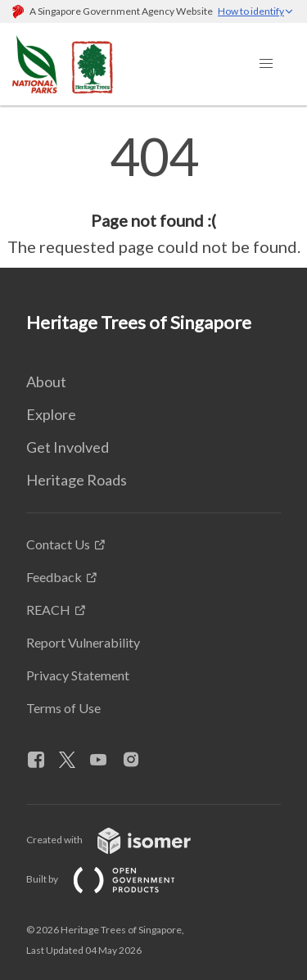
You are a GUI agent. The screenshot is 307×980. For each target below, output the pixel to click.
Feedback (54, 577)
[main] (153, 195)
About (46, 382)
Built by (114, 879)
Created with (122, 840)
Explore (51, 414)
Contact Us (58, 544)
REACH (48, 610)
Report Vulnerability (83, 642)
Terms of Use (63, 708)
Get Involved (68, 447)
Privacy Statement (78, 675)
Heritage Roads (77, 480)
